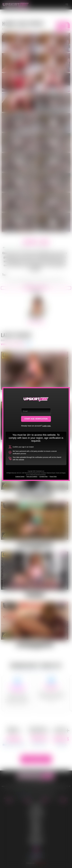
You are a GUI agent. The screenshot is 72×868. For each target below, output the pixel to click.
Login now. (47, 426)
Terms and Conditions (32, 477)
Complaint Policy (44, 477)
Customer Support (20, 477)
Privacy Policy (53, 477)
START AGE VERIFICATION (36, 419)
